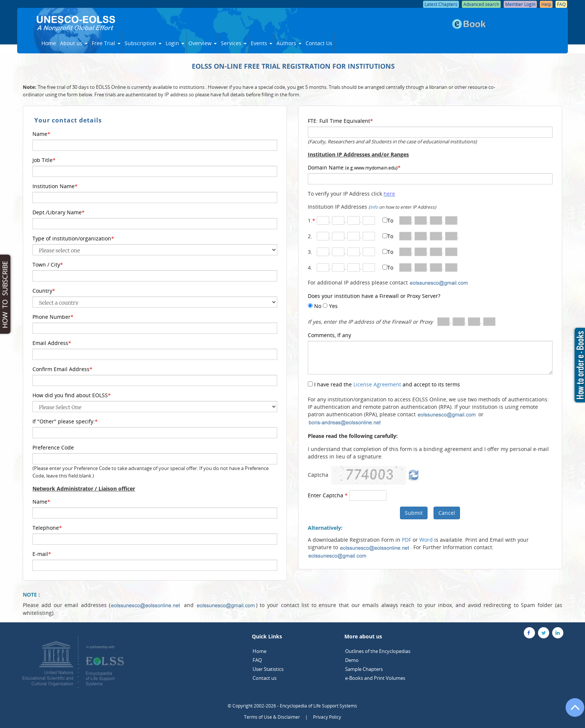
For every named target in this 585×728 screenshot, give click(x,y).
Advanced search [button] (481, 4)
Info (374, 207)
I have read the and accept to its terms (386, 384)
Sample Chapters (364, 669)
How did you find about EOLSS (72, 395)
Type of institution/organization (73, 238)
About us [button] (74, 43)
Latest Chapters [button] (441, 4)
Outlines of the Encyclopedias (378, 651)
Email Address (52, 343)
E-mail (42, 554)
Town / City (48, 265)
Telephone (47, 528)
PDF (406, 540)
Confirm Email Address (62, 369)
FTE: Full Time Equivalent (340, 121)
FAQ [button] (561, 4)
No (317, 306)
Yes (333, 306)
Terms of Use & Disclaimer (272, 717)
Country (44, 291)
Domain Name (354, 167)
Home (49, 43)
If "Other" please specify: (65, 421)
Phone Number (53, 317)
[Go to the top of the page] (572, 711)
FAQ (257, 660)
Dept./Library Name (59, 212)
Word (426, 540)
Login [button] (175, 43)
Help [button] (546, 4)
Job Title (44, 160)
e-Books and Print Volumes (375, 678)
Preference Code (53, 447)
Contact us (265, 678)
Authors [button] (289, 43)
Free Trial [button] (106, 43)
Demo (352, 660)
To (390, 220)
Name (41, 134)
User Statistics (268, 669)
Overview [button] (203, 43)
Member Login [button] (520, 4)
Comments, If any (329, 335)
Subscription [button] (143, 43)
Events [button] (262, 43)
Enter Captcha (328, 495)
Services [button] (234, 43)
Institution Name (55, 186)
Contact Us (319, 43)
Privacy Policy (327, 717)
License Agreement (377, 384)
